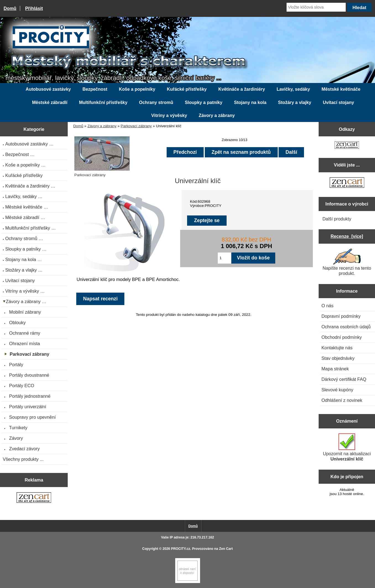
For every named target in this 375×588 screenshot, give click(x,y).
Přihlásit (34, 8)
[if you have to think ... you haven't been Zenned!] (188, 582)
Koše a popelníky (137, 89)
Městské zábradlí (50, 102)
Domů (10, 8)
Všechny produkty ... (23, 459)
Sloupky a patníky (204, 102)
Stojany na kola (250, 102)
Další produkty (337, 219)
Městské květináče (341, 89)
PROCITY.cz (181, 549)
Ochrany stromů (156, 102)
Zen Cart (226, 549)
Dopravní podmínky (341, 316)
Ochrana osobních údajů (346, 327)
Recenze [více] (347, 236)
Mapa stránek (335, 369)
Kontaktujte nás (337, 348)
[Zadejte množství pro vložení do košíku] (225, 258)
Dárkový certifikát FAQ (344, 379)
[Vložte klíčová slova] (316, 7)
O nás (327, 306)
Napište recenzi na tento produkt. (347, 262)
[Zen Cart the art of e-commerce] (34, 498)
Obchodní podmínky (342, 337)
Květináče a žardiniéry (242, 89)
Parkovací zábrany (136, 126)
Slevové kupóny (337, 390)
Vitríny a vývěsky (169, 115)
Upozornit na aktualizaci (347, 447)
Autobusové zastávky (48, 89)
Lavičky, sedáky (293, 89)
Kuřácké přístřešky (187, 89)
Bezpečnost (95, 89)
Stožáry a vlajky (295, 102)
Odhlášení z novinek (342, 400)
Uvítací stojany (338, 102)
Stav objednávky (338, 358)
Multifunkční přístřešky (103, 102)
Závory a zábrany (102, 126)
